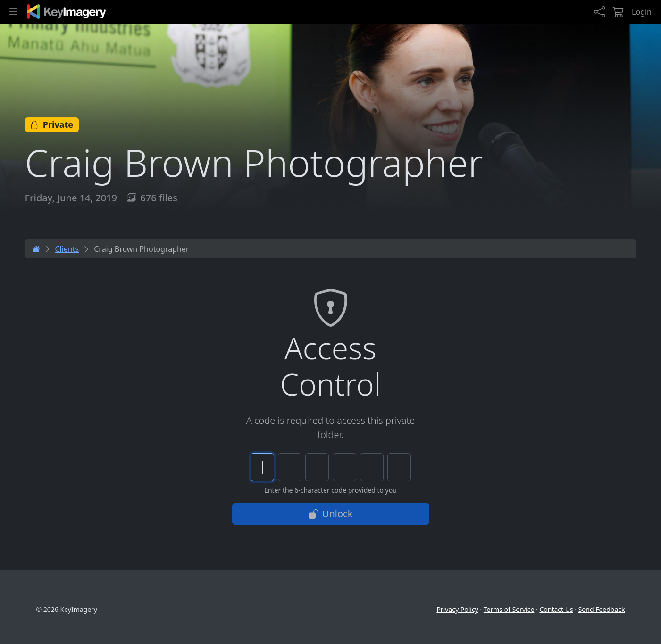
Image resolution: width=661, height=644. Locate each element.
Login (642, 12)
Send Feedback (602, 609)
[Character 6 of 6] (399, 467)
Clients (67, 249)
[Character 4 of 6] (344, 467)
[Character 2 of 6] (290, 467)
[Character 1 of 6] (262, 467)
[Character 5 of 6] (372, 467)
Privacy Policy (457, 609)
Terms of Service (509, 609)
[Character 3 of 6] (317, 467)
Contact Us (556, 609)
